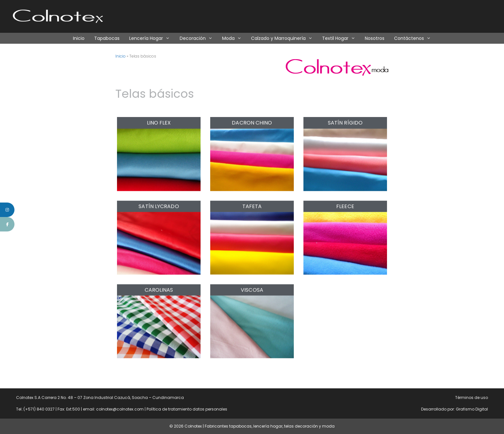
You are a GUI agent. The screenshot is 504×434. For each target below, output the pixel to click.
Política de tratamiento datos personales (187, 409)
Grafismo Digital (472, 409)
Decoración (198, 38)
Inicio (79, 38)
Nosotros (375, 38)
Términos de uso (472, 398)
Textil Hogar (341, 38)
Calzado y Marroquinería (284, 38)
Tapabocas (107, 38)
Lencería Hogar (152, 38)
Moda (234, 38)
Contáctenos (415, 38)
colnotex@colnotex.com (120, 409)
